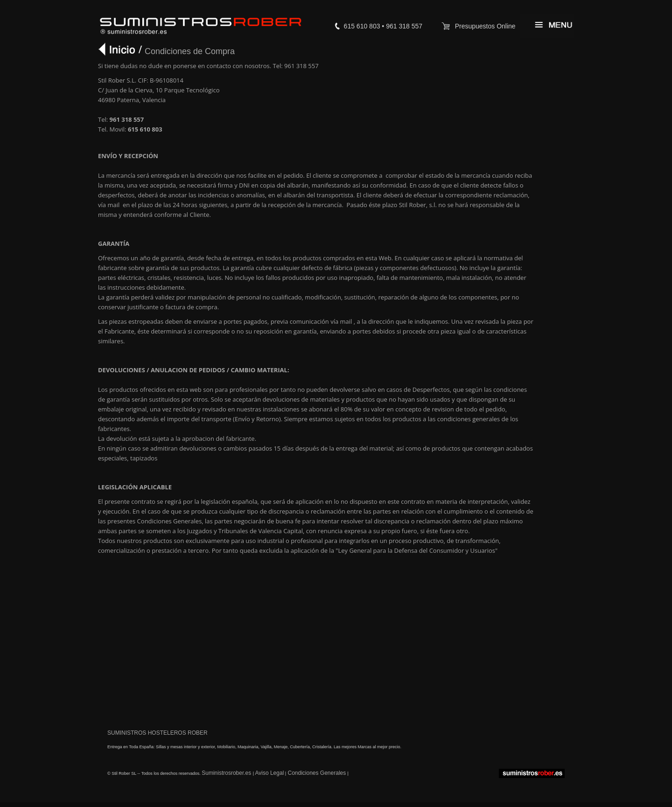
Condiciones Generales (317, 773)
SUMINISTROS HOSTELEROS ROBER (157, 733)
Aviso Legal (269, 773)
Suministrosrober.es (227, 773)
